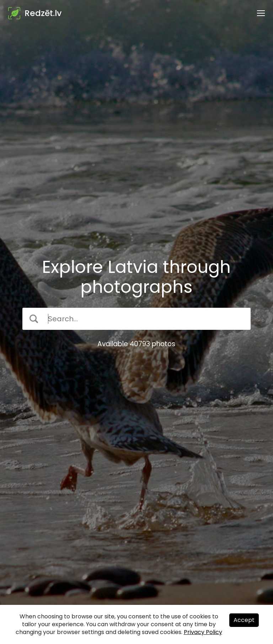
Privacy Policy (203, 632)
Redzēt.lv (43, 13)
